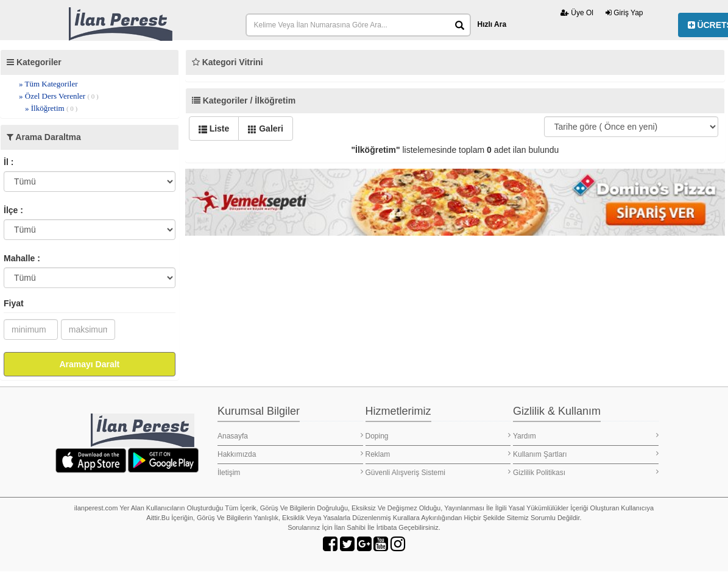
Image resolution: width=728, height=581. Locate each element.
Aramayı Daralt (89, 364)
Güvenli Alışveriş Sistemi (438, 472)
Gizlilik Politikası (586, 472)
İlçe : (13, 210)
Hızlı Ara (492, 24)
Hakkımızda (290, 454)
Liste (214, 129)
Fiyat (14, 303)
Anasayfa (290, 436)
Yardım (586, 436)
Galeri (266, 129)
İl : (9, 162)
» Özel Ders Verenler (59, 96)
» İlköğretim (51, 108)
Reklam (438, 454)
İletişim (290, 472)
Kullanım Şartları (586, 454)
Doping (438, 436)
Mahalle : (22, 258)
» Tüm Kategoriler (48, 84)
